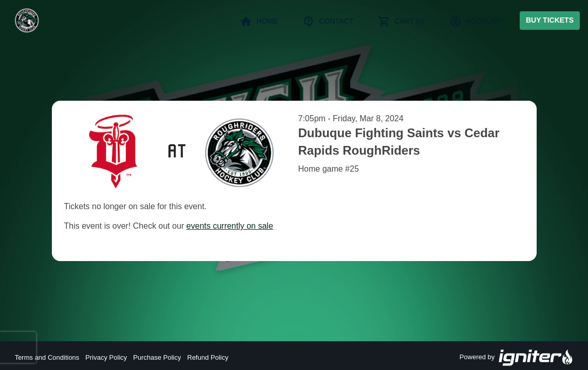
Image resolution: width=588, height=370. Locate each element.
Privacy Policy (106, 357)
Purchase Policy (157, 357)
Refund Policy (208, 357)
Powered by (517, 358)
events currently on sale (230, 226)
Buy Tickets (550, 20)
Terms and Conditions (47, 357)
